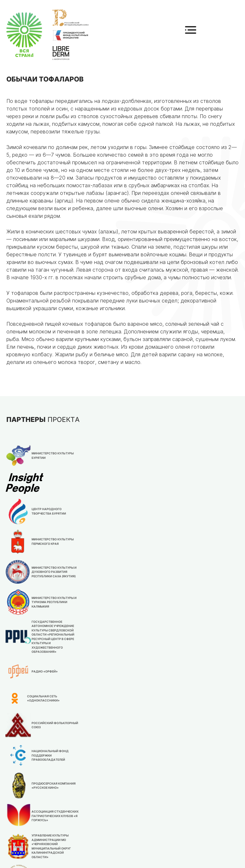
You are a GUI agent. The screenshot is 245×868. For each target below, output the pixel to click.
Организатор (98, 821)
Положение (145, 784)
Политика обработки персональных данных (168, 857)
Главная (91, 784)
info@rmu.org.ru (149, 820)
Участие (140, 805)
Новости (92, 832)
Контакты (93, 805)
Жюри (137, 795)
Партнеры (93, 842)
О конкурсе (95, 795)
